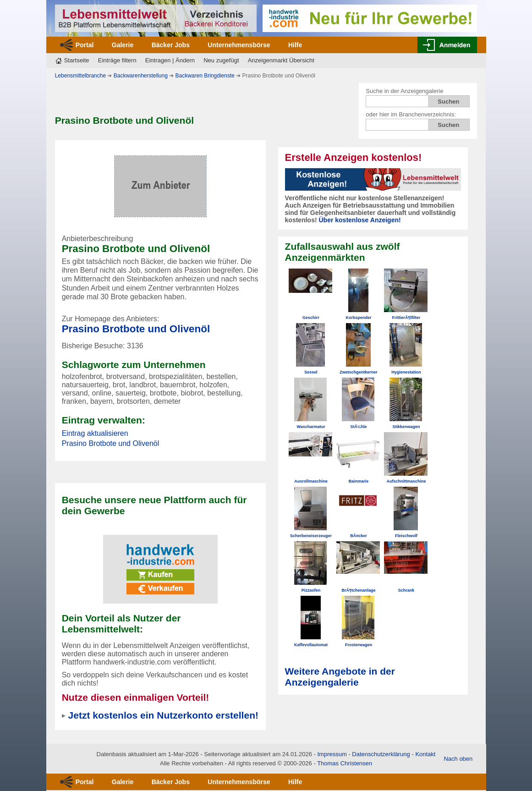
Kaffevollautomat (311, 645)
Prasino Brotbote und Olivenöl (136, 329)
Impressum (332, 754)
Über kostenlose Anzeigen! (359, 220)
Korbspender (359, 318)
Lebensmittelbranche (80, 76)
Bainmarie (359, 481)
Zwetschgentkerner (359, 372)
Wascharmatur (311, 427)
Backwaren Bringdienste (205, 76)
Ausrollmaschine (311, 481)
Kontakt (425, 754)
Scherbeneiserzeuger (311, 536)
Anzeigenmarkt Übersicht (281, 60)
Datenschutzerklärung (381, 754)
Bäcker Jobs (171, 45)
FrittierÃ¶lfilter (406, 318)
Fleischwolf (406, 536)
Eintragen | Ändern (170, 60)
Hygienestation (406, 372)
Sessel (311, 372)
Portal (85, 45)
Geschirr (311, 318)
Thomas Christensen (345, 763)
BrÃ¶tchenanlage (359, 590)
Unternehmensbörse (239, 45)
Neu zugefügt (221, 60)
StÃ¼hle (359, 427)
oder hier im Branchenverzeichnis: (411, 114)
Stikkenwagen (406, 427)
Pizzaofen (311, 590)
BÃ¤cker (359, 536)
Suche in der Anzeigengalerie (404, 91)
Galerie (123, 45)
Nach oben (458, 759)
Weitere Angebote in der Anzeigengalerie (340, 677)
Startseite (77, 60)
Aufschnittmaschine (406, 481)
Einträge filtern (117, 60)
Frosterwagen (359, 645)
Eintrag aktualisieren (95, 433)
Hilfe (295, 45)
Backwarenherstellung (141, 76)
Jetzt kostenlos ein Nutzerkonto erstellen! (163, 715)
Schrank (406, 590)
